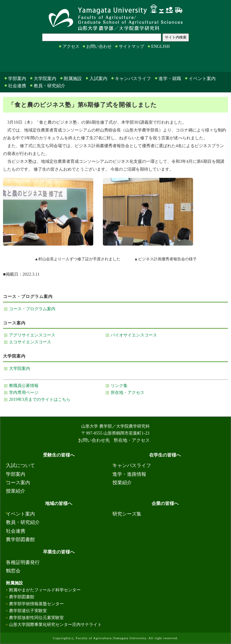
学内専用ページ (24, 392)
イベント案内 (202, 79)
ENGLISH (161, 46)
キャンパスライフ (133, 79)
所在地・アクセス (128, 392)
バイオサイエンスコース (134, 335)
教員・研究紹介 (49, 86)
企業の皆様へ (151, 62)
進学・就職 (170, 79)
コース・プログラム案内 (32, 309)
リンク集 (119, 385)
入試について (20, 465)
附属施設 (73, 79)
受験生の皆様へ (15, 62)
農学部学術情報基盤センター (36, 604)
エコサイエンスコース (30, 342)
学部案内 (17, 79)
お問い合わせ (99, 46)
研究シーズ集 (127, 514)
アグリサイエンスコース (32, 335)
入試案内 (98, 79)
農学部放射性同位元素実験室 (36, 618)
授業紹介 (16, 491)
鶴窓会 (13, 571)
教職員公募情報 (24, 385)
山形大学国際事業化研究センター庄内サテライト (55, 624)
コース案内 (18, 483)
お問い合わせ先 (94, 440)
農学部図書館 (20, 539)
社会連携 (17, 86)
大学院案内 (45, 79)
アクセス (71, 46)
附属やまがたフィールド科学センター (45, 590)
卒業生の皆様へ (199, 62)
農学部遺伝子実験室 (28, 611)
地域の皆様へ (105, 62)
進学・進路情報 (129, 474)
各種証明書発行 (23, 562)
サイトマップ (131, 46)
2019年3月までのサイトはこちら (40, 399)
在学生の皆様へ (61, 62)
